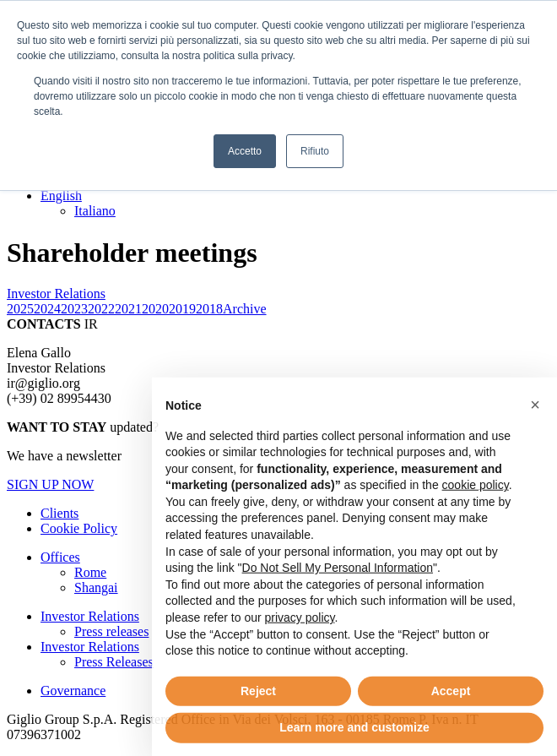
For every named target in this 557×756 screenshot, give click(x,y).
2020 (155, 309)
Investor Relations (90, 616)
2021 (128, 309)
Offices (60, 557)
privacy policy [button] (300, 653)
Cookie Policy (79, 528)
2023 (74, 309)
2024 (47, 309)
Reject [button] (258, 726)
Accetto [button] (245, 151)
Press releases (111, 631)
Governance (73, 691)
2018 (209, 309)
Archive (245, 309)
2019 (182, 309)
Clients (59, 513)
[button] (535, 440)
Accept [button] (451, 726)
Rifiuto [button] (315, 151)
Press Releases (114, 662)
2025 (20, 309)
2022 (101, 309)
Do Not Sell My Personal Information (338, 603)
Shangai (96, 587)
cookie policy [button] (476, 520)
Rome (90, 572)
